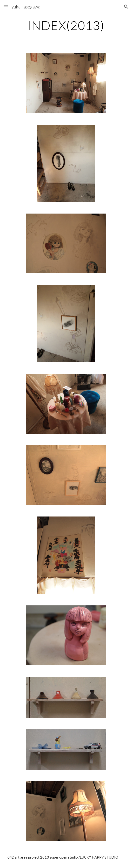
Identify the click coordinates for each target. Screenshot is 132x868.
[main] (66, 25)
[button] (6, 7)
